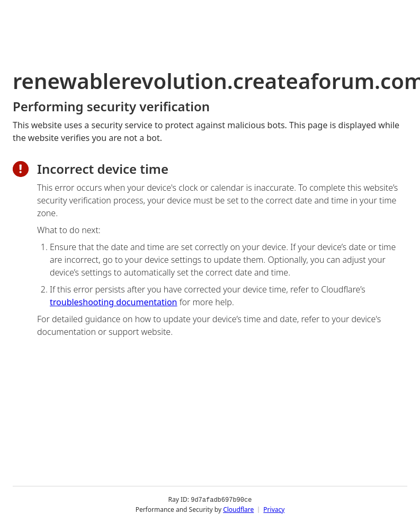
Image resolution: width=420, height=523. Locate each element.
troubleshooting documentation (114, 302)
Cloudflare (238, 509)
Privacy (274, 509)
